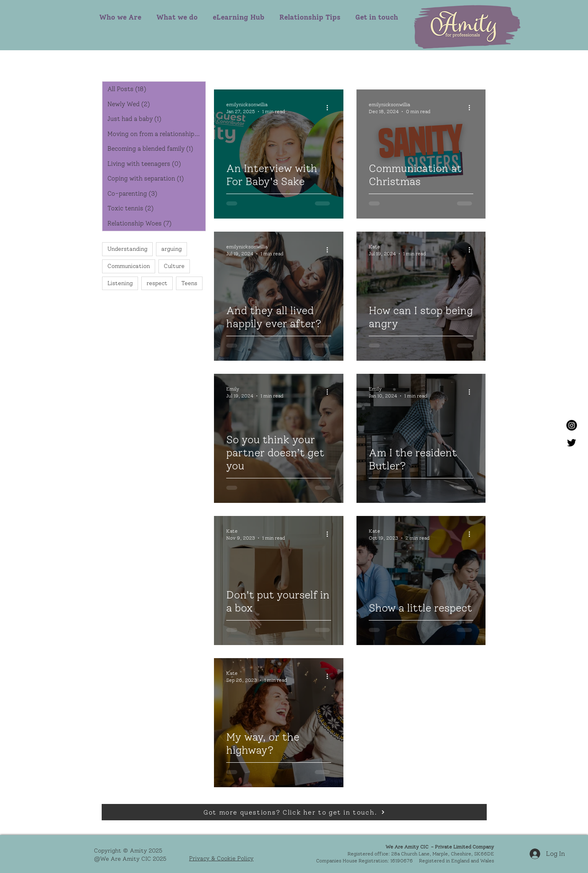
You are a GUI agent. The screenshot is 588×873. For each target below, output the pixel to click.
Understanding (127, 249)
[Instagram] (572, 425)
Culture (174, 266)
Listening (120, 283)
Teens (189, 283)
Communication (129, 266)
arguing (171, 249)
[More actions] (330, 107)
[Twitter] (572, 442)
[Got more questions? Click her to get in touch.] (294, 812)
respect (157, 283)
